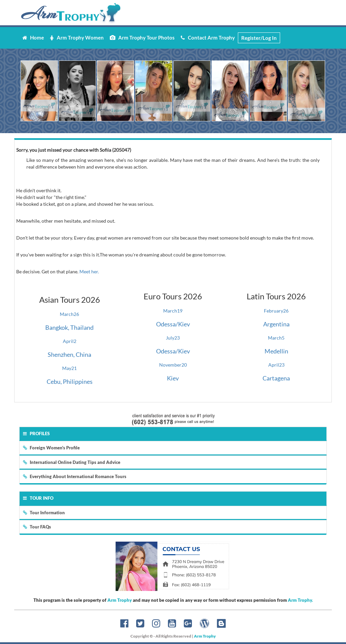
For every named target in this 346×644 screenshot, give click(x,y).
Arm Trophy (120, 600)
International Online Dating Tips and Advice (72, 462)
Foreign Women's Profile (51, 448)
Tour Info (38, 498)
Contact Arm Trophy (208, 38)
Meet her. (89, 271)
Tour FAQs (37, 527)
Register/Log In (259, 38)
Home (33, 38)
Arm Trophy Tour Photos (142, 38)
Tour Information (44, 513)
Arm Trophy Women (77, 38)
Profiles (36, 434)
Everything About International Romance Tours (75, 476)
